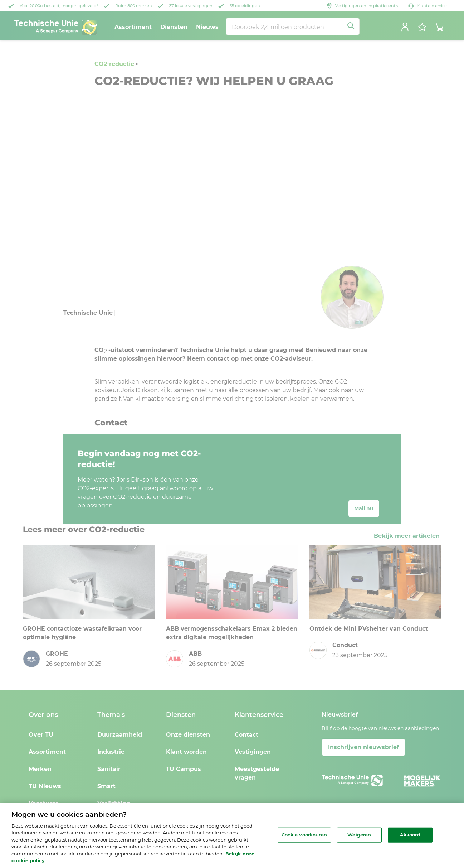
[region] (232, 835)
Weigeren (359, 835)
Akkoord (410, 835)
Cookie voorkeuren (304, 835)
